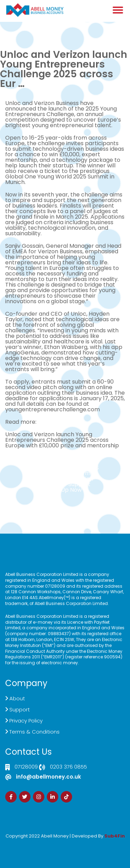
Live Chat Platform (65, 473)
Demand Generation (65, 479)
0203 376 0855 (68, 767)
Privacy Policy (26, 721)
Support (20, 709)
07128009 (26, 767)
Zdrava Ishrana (82, 841)
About (17, 698)
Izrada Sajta (44, 841)
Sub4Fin (115, 836)
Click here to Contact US (65, 468)
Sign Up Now (65, 490)
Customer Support (65, 484)
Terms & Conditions (34, 732)
